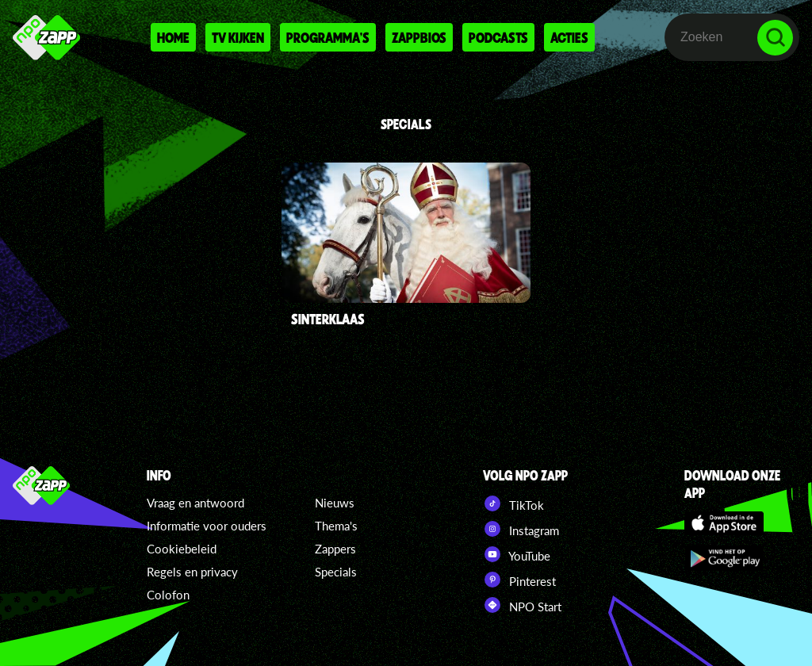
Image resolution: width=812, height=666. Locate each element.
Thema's (336, 526)
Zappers (335, 549)
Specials (336, 572)
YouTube (517, 554)
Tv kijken (238, 37)
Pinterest (519, 580)
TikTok (513, 503)
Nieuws (335, 503)
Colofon (168, 595)
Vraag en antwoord (195, 503)
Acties (569, 37)
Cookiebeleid (182, 549)
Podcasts (498, 37)
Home (173, 37)
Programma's (328, 37)
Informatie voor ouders (207, 526)
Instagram (521, 529)
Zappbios (419, 37)
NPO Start (522, 605)
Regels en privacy (192, 572)
